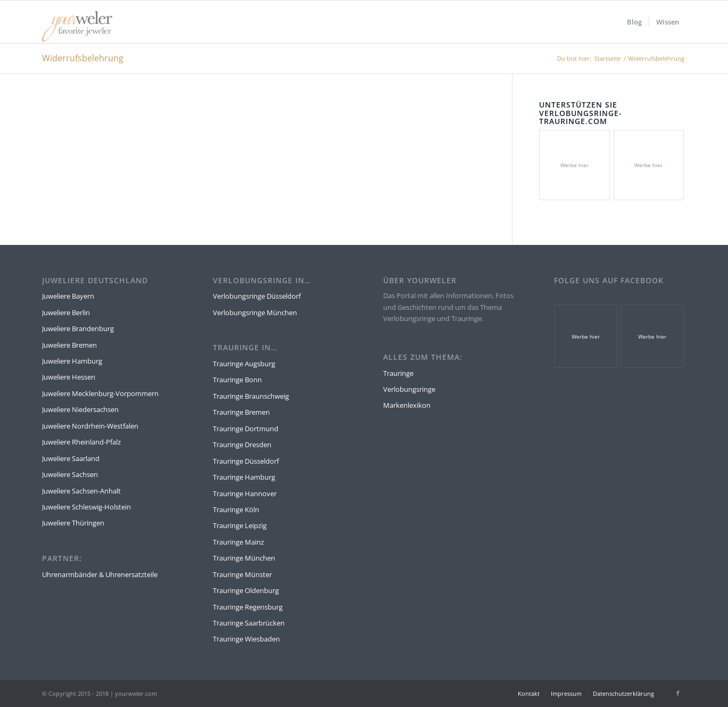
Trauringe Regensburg (248, 607)
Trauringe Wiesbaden (246, 639)
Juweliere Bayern (68, 296)
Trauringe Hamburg (244, 477)
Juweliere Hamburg (72, 361)
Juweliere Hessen (69, 377)
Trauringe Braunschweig (251, 396)
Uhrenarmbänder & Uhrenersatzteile (100, 574)
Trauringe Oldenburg (246, 590)
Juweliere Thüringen (73, 523)
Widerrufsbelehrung (83, 58)
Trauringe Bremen (241, 412)
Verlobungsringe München (255, 313)
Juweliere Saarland (71, 458)
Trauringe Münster (242, 574)
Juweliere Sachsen (70, 474)
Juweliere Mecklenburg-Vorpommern (100, 393)
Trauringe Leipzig (240, 525)
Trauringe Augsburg (244, 364)
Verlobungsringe (409, 389)
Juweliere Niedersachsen (80, 409)
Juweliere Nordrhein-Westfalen (90, 426)
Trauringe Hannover (245, 494)
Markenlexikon (407, 405)
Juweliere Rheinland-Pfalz (81, 442)
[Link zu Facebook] (678, 693)
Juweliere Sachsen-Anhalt (81, 491)
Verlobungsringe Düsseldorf (257, 296)
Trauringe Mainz (238, 542)
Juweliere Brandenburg (78, 328)
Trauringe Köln (236, 509)
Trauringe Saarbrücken (249, 623)
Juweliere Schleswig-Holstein (86, 507)
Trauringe (398, 373)
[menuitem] (634, 22)
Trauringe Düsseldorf (246, 461)
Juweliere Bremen (69, 345)
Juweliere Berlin (66, 313)
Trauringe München (244, 558)
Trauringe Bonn (237, 380)
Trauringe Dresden (242, 445)
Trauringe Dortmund (246, 429)
